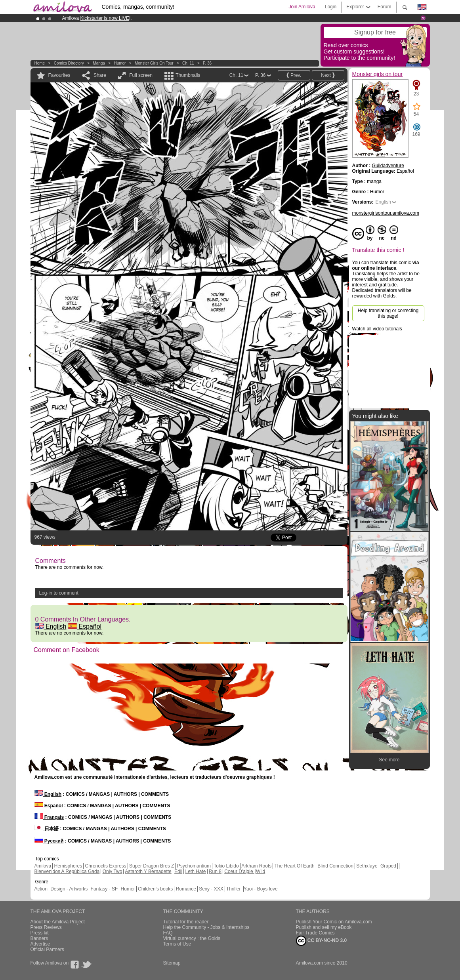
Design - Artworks (69, 889)
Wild (261, 871)
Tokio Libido (226, 866)
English (51, 626)
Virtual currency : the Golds (192, 938)
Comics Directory (69, 63)
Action (41, 889)
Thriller (234, 889)
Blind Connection (335, 866)
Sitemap (172, 963)
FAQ (168, 933)
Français (49, 817)
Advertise (40, 944)
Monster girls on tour (154, 63)
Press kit (40, 933)
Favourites (59, 75)
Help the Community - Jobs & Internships (206, 927)
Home (40, 63)
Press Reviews (46, 927)
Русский (49, 841)
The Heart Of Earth (294, 866)
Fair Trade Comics (315, 933)
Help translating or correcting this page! (388, 313)
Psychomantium (194, 866)
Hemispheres (68, 866)
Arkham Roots (256, 866)
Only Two (113, 871)
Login (331, 7)
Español (85, 626)
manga (99, 63)
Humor (120, 63)
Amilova (43, 866)
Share (100, 75)
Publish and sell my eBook (324, 927)
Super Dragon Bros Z (152, 866)
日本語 (47, 829)
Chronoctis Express (106, 866)
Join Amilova (302, 7)
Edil (178, 871)
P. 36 (207, 63)
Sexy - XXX (211, 889)
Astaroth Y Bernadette (148, 871)
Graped (388, 866)
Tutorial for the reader (186, 922)
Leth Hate (195, 871)
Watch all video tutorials (377, 329)
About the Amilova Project (58, 922)
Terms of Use (177, 944)
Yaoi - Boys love (261, 889)
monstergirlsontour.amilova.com (386, 213)
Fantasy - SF (104, 889)
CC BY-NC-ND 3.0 (322, 941)
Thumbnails (188, 75)
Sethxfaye (367, 866)
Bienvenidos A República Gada (67, 871)
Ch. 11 (188, 63)
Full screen (141, 75)
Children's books (155, 889)
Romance (186, 889)
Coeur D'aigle (239, 871)
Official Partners (47, 949)
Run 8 (215, 871)
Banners (39, 938)
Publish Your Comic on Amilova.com (334, 922)
